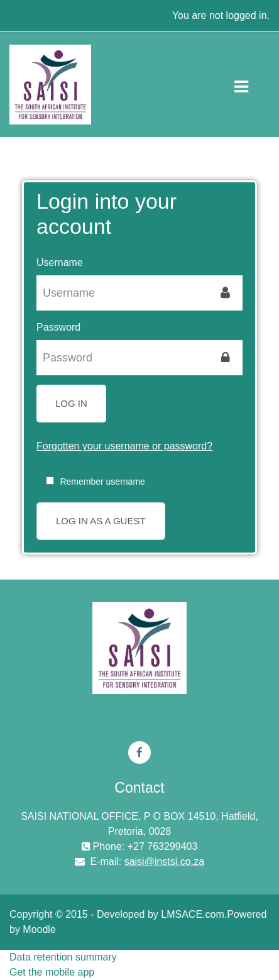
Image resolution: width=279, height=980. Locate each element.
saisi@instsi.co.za (164, 862)
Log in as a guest (101, 521)
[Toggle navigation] (252, 84)
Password (58, 327)
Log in (71, 403)
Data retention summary (63, 957)
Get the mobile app (52, 972)
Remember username (102, 482)
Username (60, 262)
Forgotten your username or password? (124, 446)
